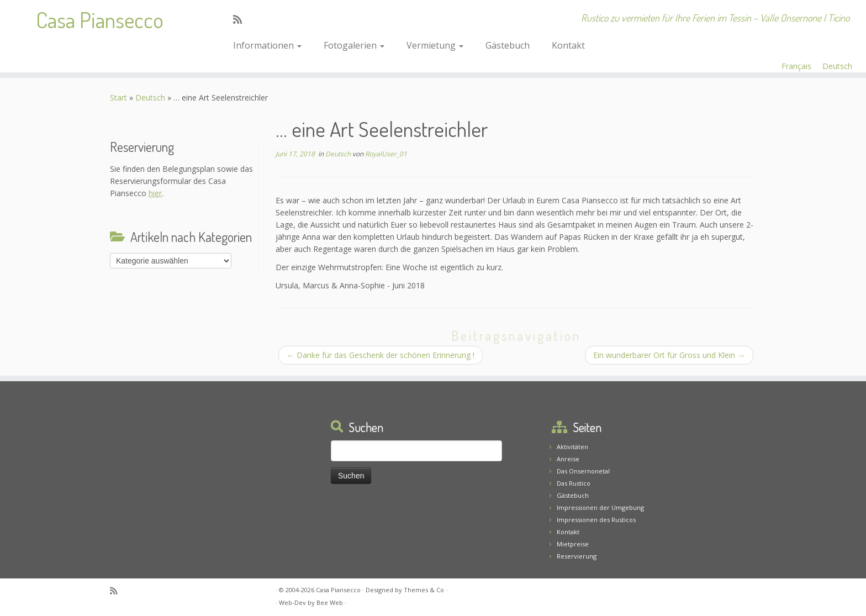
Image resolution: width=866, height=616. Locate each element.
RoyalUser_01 (386, 154)
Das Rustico (574, 483)
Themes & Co (424, 590)
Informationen (267, 45)
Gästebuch (508, 45)
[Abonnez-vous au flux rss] (241, 19)
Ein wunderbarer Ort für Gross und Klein (669, 355)
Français (796, 66)
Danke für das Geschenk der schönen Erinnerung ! (381, 355)
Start (118, 98)
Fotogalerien (354, 45)
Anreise (568, 459)
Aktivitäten (572, 447)
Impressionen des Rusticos (596, 520)
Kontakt (568, 45)
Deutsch (837, 66)
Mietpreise (573, 544)
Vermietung (435, 45)
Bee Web (330, 602)
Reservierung (577, 556)
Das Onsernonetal (583, 471)
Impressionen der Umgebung (600, 507)
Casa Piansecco (100, 19)
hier (155, 193)
